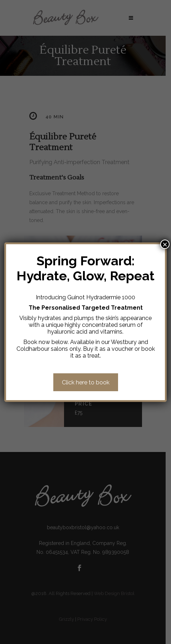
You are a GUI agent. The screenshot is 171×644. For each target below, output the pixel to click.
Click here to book (86, 382)
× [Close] (165, 244)
